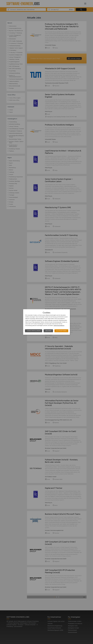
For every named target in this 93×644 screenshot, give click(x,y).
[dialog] (47, 322)
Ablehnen (48, 331)
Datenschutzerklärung (59, 326)
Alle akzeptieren (61, 331)
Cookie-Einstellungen (34, 331)
